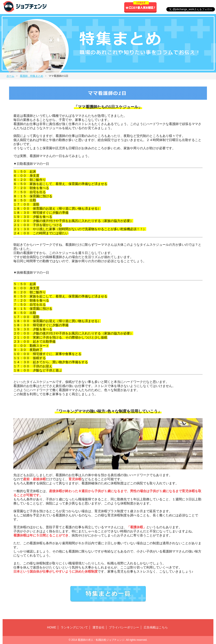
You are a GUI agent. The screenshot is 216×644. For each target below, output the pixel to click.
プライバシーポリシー (124, 627)
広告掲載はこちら (156, 627)
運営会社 (98, 627)
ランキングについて (74, 627)
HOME (52, 627)
